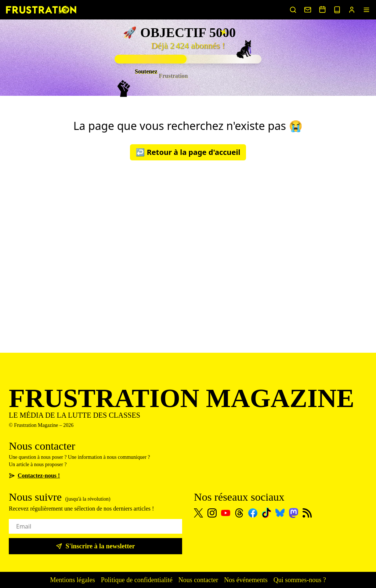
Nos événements (246, 580)
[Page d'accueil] (41, 10)
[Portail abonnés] (352, 10)
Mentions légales (72, 580)
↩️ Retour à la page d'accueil (188, 152)
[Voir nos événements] (322, 9)
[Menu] (366, 10)
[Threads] (239, 513)
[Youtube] (226, 513)
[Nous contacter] (308, 10)
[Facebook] (253, 513)
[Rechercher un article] (293, 10)
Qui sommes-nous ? (300, 580)
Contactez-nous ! (34, 476)
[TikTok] (266, 513)
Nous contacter (198, 580)
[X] (198, 513)
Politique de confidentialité (137, 580)
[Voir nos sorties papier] (337, 10)
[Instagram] (212, 513)
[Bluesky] (280, 513)
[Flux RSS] (307, 513)
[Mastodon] (294, 513)
